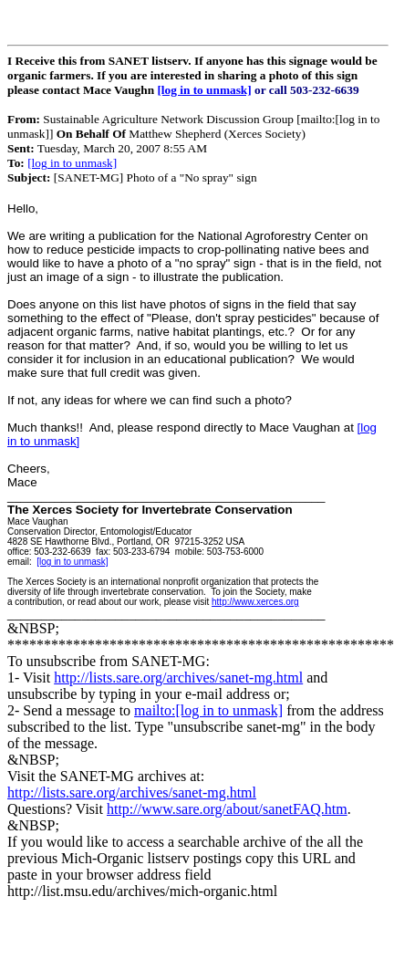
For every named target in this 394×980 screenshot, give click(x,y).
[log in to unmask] (204, 90)
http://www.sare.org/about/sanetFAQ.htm (227, 809)
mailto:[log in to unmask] (208, 710)
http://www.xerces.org (255, 602)
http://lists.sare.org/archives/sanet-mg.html (178, 678)
